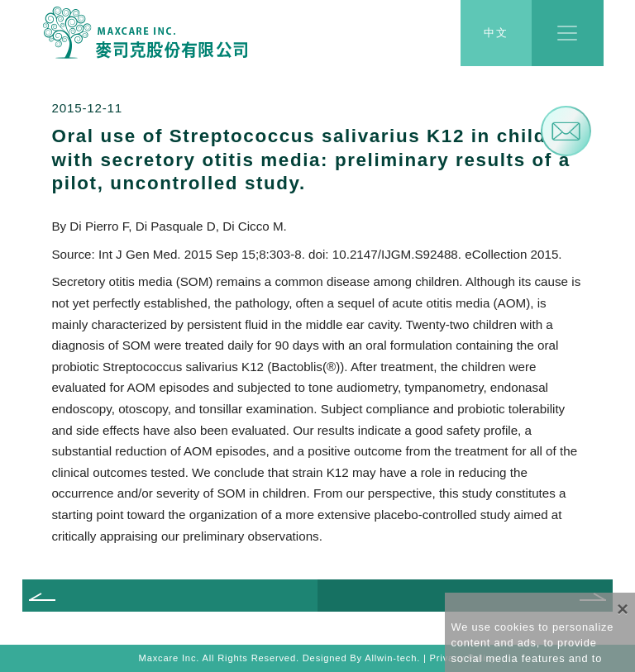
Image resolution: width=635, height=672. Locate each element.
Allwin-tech (391, 658)
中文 (496, 33)
